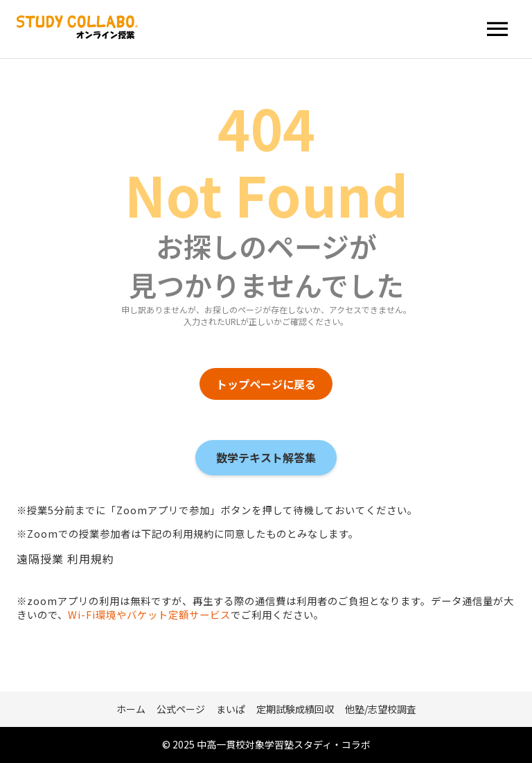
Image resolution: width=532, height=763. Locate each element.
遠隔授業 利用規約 (65, 559)
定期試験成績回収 (295, 709)
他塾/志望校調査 (381, 709)
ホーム (131, 709)
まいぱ (231, 709)
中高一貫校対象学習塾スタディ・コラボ (284, 744)
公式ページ (181, 709)
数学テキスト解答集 (266, 457)
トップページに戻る (266, 384)
